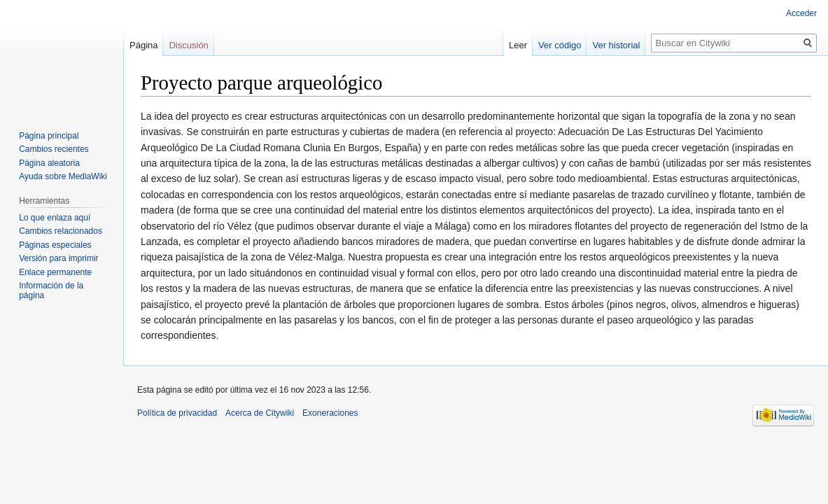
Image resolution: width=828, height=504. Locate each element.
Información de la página (51, 290)
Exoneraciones (330, 413)
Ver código (560, 45)
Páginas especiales (55, 245)
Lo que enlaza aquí (55, 218)
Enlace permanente (55, 272)
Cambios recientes (54, 149)
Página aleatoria (49, 163)
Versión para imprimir (58, 258)
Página (143, 45)
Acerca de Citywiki (260, 413)
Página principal (49, 136)
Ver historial (616, 45)
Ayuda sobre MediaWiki (63, 176)
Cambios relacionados (61, 231)
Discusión (188, 45)
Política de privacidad (177, 413)
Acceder (801, 13)
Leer (518, 45)
